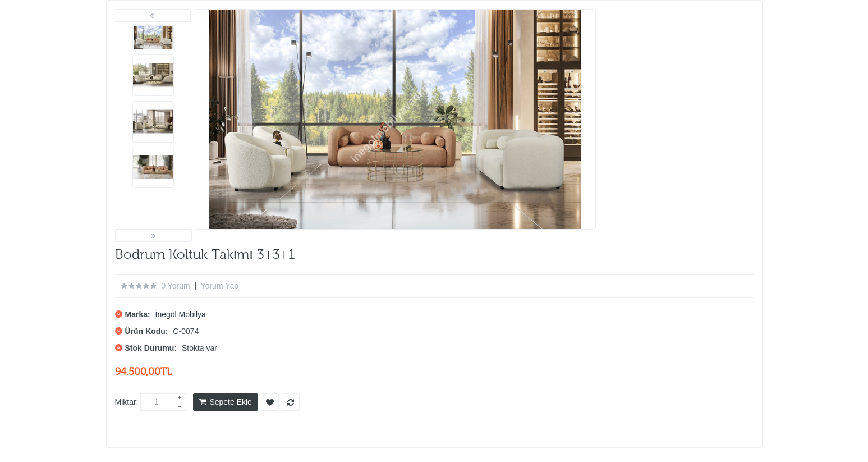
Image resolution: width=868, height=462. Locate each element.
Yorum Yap (220, 286)
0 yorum (175, 286)
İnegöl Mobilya (181, 314)
